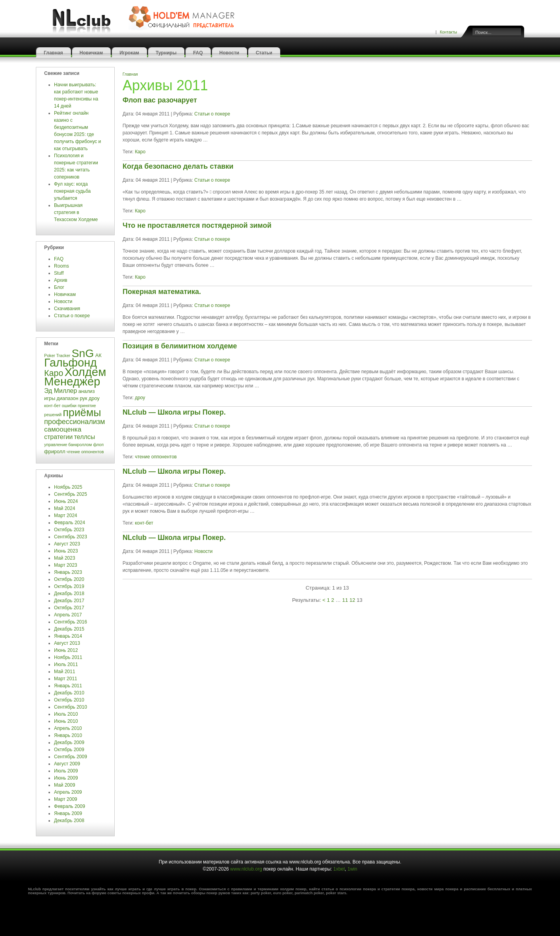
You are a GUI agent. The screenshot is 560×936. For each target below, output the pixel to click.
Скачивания (68, 309)
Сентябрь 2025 (71, 494)
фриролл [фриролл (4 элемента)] (55, 451)
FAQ (198, 53)
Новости (229, 53)
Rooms (61, 266)
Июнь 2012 (66, 650)
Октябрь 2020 (69, 579)
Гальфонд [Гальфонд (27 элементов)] (71, 363)
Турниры (166, 53)
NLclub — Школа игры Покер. (174, 412)
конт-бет (144, 523)
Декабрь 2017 (69, 601)
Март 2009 (66, 799)
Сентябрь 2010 (71, 707)
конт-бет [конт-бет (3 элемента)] (52, 406)
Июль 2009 (66, 771)
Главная (53, 53)
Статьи (264, 53)
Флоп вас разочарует (160, 100)
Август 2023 (67, 544)
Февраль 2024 (70, 523)
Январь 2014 (68, 636)
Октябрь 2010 (69, 700)
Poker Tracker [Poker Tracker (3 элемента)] (57, 355)
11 (345, 600)
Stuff (59, 273)
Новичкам (91, 53)
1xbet (339, 869)
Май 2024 (65, 508)
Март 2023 (66, 565)
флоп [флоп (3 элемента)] (98, 445)
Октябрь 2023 (69, 530)
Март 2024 (66, 515)
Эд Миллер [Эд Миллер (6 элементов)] (60, 391)
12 (353, 600)
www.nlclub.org (246, 869)
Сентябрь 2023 (71, 537)
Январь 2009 (68, 813)
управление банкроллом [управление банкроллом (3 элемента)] (68, 445)
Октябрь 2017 (69, 608)
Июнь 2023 (66, 551)
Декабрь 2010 (69, 693)
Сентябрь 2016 (71, 622)
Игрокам (129, 53)
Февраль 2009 (70, 806)
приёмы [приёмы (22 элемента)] (82, 413)
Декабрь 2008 (69, 821)
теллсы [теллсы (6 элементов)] (85, 437)
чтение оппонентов (156, 457)
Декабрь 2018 (69, 594)
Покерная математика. (162, 292)
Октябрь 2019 (69, 586)
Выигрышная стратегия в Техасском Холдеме (76, 212)
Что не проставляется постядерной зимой (197, 225)
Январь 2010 (68, 735)
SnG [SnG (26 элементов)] (83, 353)
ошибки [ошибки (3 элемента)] (69, 406)
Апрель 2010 (68, 728)
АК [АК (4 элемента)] (99, 355)
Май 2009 (65, 785)
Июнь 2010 (66, 721)
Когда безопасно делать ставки (178, 166)
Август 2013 (67, 643)
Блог (59, 287)
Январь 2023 (68, 572)
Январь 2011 (68, 686)
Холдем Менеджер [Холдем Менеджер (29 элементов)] (75, 377)
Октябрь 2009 (69, 750)
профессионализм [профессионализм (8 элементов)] (74, 422)
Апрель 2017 (68, 615)
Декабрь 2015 (69, 629)
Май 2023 (65, 558)
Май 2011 (65, 672)
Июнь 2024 (66, 501)
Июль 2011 (66, 664)
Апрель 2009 (68, 792)
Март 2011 (66, 679)
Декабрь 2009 (69, 742)
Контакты (448, 32)
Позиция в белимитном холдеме (180, 346)
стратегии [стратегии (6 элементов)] (58, 437)
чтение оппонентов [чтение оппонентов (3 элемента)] (85, 452)
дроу (140, 398)
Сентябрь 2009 (71, 757)
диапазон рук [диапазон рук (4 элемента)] (72, 398)
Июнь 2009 (66, 778)
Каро (140, 152)
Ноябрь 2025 (68, 487)
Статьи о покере (73, 316)
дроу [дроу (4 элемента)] (94, 398)
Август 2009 (67, 764)
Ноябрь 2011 (68, 657)
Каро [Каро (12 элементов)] (54, 373)
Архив (61, 280)
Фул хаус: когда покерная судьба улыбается (72, 191)
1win (353, 869)
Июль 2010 (66, 714)
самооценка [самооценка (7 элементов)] (63, 429)
